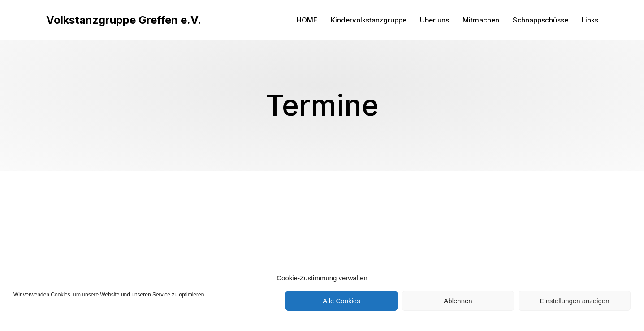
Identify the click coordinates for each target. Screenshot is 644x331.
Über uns (434, 20)
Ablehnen (458, 301)
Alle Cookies (341, 301)
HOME (307, 20)
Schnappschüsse (540, 20)
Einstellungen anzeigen (574, 301)
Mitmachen (481, 20)
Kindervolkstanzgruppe (369, 20)
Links (590, 20)
